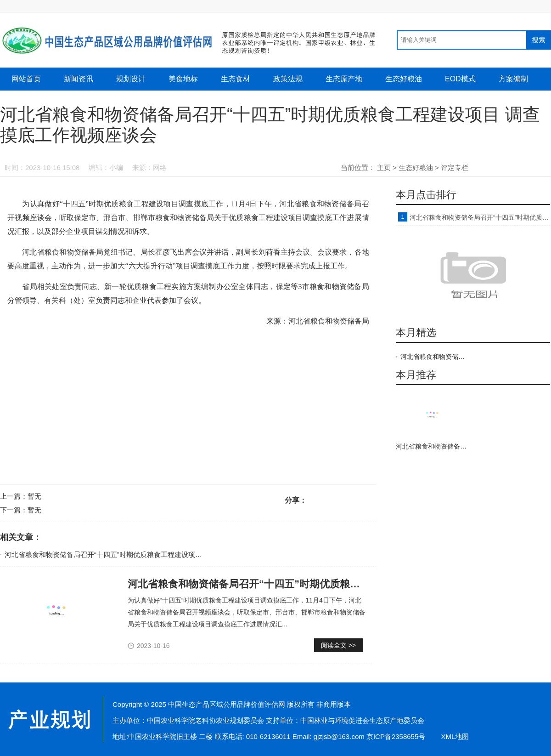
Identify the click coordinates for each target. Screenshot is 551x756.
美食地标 (183, 79)
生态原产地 (344, 79)
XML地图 (455, 736)
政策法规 (288, 79)
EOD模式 (460, 79)
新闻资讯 (79, 79)
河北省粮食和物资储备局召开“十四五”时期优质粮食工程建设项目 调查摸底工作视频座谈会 (142, 554)
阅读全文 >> (338, 645)
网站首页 (26, 79)
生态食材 (236, 79)
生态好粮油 (404, 79)
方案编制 (513, 79)
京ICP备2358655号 (396, 736)
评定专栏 (455, 168)
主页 (384, 168)
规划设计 (131, 79)
